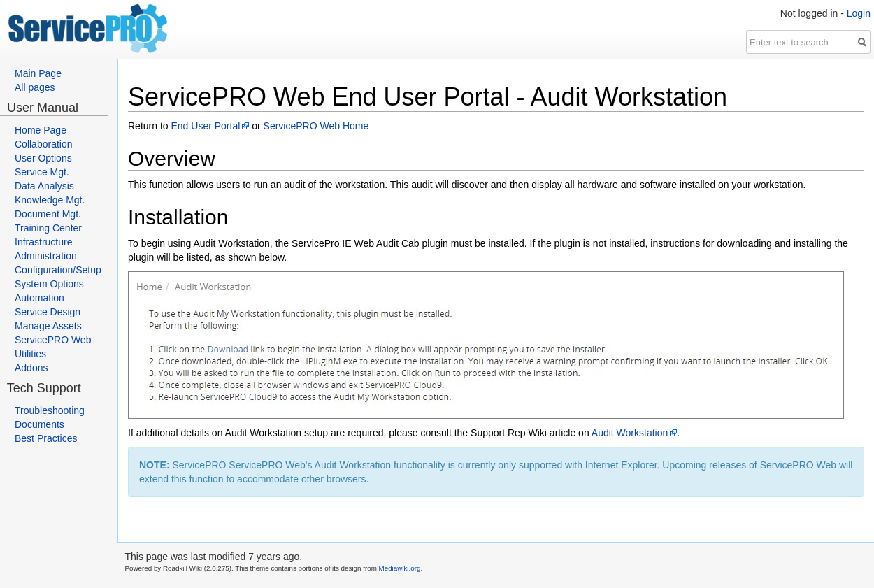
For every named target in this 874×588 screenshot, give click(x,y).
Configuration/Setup (58, 270)
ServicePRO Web (53, 340)
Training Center (48, 228)
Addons (31, 368)
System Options (49, 284)
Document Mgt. (48, 214)
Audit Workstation (630, 433)
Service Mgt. (42, 172)
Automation (40, 298)
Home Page (41, 130)
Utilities (30, 354)
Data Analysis (44, 186)
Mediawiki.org (400, 568)
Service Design (48, 312)
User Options (43, 158)
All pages (35, 87)
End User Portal (205, 126)
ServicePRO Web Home (316, 126)
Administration (46, 256)
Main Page (38, 73)
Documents (40, 424)
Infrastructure (43, 242)
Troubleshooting (50, 410)
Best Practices (46, 438)
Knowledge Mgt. (50, 200)
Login (859, 13)
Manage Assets (48, 326)
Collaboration (44, 144)
